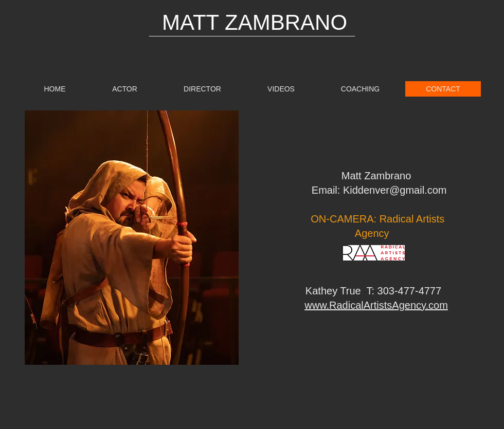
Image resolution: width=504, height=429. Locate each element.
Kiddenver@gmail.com (395, 190)
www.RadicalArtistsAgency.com (376, 305)
